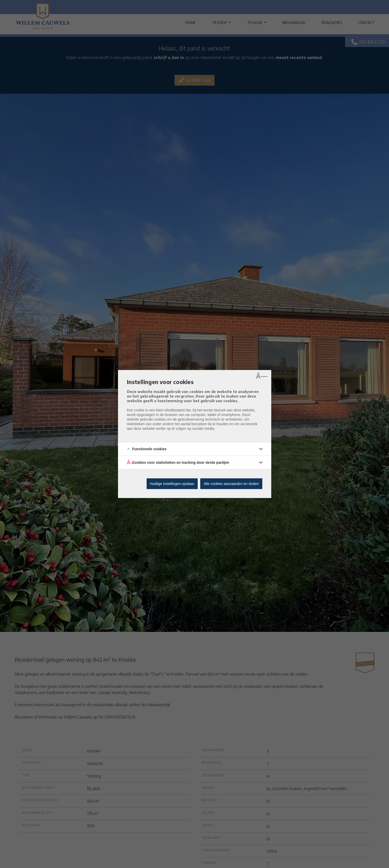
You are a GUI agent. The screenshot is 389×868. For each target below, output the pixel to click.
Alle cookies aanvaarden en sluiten (231, 484)
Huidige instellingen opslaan (172, 484)
